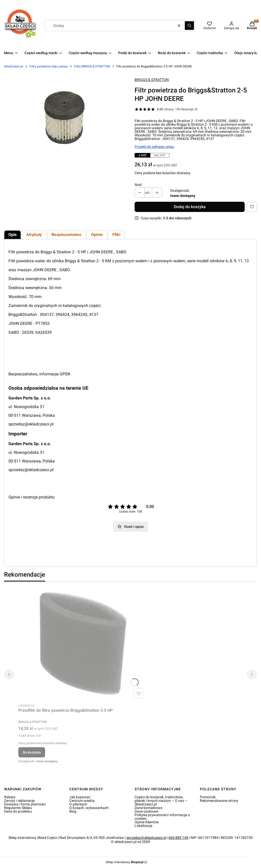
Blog (73, 811)
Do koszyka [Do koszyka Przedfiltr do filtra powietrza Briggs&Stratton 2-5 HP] (32, 752)
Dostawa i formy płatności (25, 804)
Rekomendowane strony (219, 801)
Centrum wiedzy (82, 801)
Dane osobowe (146, 811)
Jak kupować (80, 797)
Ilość (138, 185)
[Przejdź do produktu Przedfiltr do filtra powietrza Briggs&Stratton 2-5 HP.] (82, 643)
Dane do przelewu (18, 811)
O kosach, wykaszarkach (89, 808)
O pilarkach (78, 804)
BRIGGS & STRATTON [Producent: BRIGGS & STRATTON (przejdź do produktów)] (152, 80)
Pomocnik (208, 797)
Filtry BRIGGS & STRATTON (92, 66)
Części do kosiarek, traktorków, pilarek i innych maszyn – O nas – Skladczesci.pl (161, 801)
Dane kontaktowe (148, 808)
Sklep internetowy (125, 862)
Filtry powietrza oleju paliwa (49, 66)
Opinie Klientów (147, 822)
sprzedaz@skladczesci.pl (31, 424)
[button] (189, 26)
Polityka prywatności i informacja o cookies (162, 817)
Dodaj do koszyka (190, 207)
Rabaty (10, 797)
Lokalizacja (143, 826)
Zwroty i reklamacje (19, 801)
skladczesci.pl (14, 66)
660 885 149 (178, 838)
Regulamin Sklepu (18, 808)
